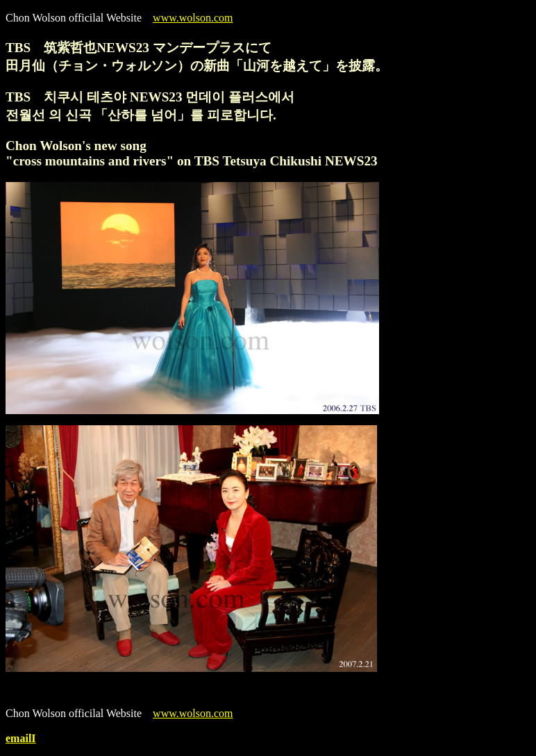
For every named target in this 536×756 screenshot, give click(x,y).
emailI (21, 738)
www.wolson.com (193, 18)
